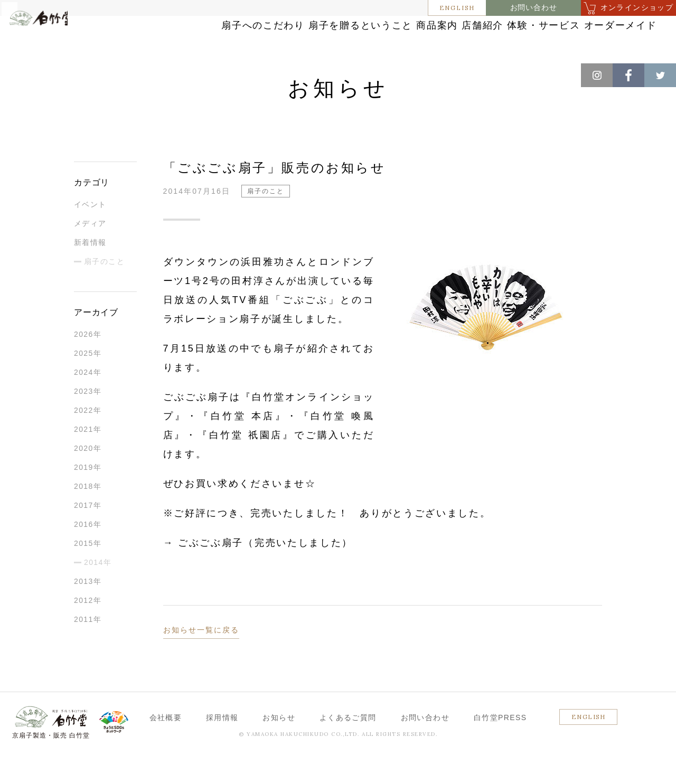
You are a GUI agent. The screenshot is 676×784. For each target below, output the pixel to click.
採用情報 (222, 746)
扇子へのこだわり (221, 28)
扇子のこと (109, 74)
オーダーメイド (593, 49)
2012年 (88, 629)
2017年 (88, 534)
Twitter (660, 75)
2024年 (88, 401)
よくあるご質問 (348, 746)
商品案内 (436, 28)
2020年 (88, 477)
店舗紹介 (508, 28)
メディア (90, 252)
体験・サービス (593, 28)
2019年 (88, 496)
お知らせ (64, 74)
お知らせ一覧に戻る (201, 658)
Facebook (628, 75)
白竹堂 (56, 44)
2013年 (88, 610)
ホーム (26, 74)
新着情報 (90, 271)
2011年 (88, 648)
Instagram (597, 75)
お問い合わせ (534, 8)
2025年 (88, 382)
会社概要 (166, 746)
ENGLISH (457, 8)
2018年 (88, 515)
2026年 (88, 363)
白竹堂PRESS (500, 746)
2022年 (88, 439)
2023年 (88, 420)
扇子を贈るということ (338, 28)
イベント (90, 233)
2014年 (98, 591)
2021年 (88, 458)
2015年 (88, 572)
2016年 (88, 553)
